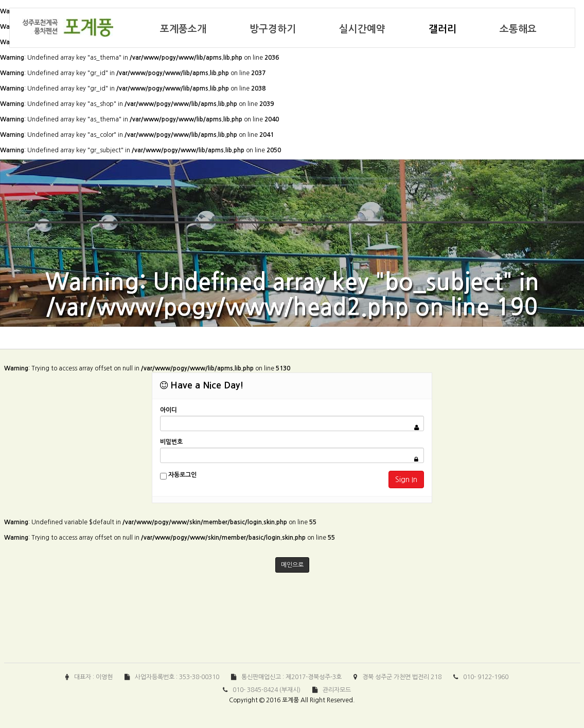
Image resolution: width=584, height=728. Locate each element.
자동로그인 (178, 476)
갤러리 (443, 29)
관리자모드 (337, 690)
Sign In (406, 480)
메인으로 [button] (292, 565)
